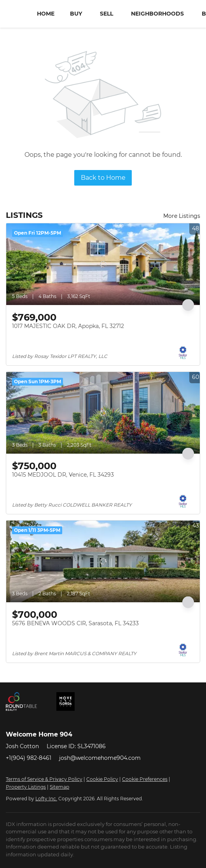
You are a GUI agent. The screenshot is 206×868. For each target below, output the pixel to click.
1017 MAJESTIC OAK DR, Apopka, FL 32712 (68, 326)
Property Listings (26, 787)
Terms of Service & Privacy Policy (44, 779)
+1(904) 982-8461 (29, 758)
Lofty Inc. (46, 799)
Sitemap (59, 787)
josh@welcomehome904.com (100, 758)
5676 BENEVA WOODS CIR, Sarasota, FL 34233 (75, 623)
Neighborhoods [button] (157, 14)
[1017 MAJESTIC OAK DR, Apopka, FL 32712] (103, 264)
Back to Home (103, 178)
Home (46, 14)
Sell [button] (106, 14)
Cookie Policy (102, 779)
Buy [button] (76, 14)
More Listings (182, 216)
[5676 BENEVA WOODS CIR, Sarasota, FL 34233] (103, 561)
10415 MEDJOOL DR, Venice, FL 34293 (63, 475)
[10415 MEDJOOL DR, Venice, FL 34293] (103, 413)
